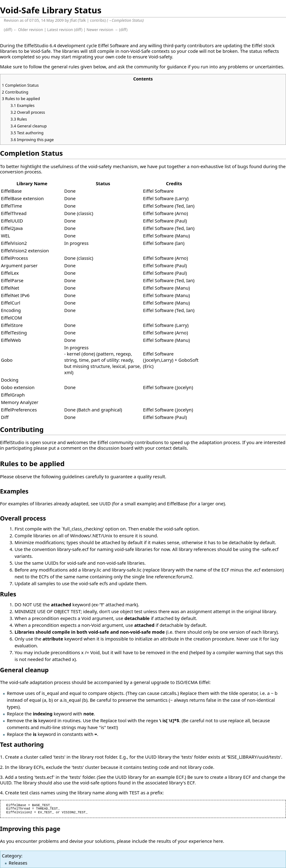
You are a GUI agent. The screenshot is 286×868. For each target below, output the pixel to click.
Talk (82, 20)
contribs (97, 20)
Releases (18, 863)
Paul (181, 221)
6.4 (53, 45)
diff (8, 30)
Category (11, 856)
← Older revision (28, 30)
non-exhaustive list (211, 166)
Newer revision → (102, 30)
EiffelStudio (36, 45)
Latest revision (60, 30)
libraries (9, 51)
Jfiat (73, 20)
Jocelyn (152, 360)
